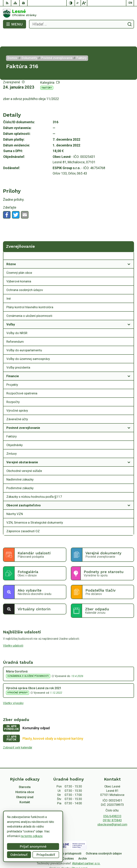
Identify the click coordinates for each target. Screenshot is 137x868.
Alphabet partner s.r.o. (86, 848)
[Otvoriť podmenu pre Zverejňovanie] (129, 242)
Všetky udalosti (13, 631)
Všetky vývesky (13, 688)
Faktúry (47, 73)
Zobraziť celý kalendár (18, 733)
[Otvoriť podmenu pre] (129, 249)
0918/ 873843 (112, 805)
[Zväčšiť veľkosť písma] (84, 3)
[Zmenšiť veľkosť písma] (78, 3)
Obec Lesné (80, 853)
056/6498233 (112, 801)
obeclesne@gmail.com (112, 809)
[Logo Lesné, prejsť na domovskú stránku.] (68, 13)
